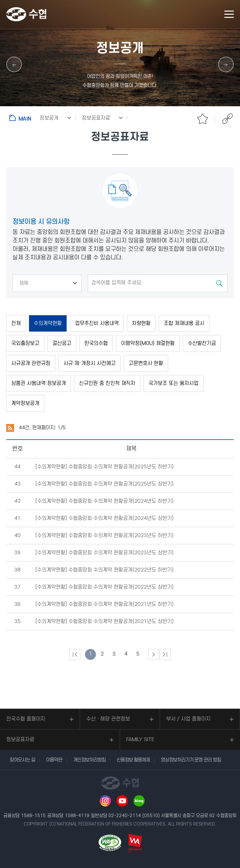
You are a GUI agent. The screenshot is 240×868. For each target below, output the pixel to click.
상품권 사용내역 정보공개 (39, 383)
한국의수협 (96, 343)
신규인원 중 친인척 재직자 (107, 383)
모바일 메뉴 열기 (229, 14)
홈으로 (21, 118)
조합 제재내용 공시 (184, 323)
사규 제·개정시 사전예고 (90, 363)
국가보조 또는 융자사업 (173, 383)
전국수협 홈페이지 (26, 719)
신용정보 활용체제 (133, 760)
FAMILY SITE (140, 740)
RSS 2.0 (10, 428)
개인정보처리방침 (89, 760)
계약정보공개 (25, 403)
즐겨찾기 (202, 119)
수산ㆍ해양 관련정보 (108, 719)
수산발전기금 (202, 343)
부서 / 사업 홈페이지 (188, 719)
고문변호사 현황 (146, 363)
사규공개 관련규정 (31, 363)
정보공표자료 (20, 740)
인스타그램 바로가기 (105, 801)
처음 (75, 654)
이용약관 (54, 760)
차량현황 (141, 323)
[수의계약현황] (104, 467)
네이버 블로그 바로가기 (139, 801)
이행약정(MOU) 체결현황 (148, 343)
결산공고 (62, 343)
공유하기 (227, 119)
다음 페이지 (154, 654)
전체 (16, 323)
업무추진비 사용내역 (97, 323)
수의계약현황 (48, 323)
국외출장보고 (25, 343)
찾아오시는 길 (22, 760)
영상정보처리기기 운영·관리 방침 (191, 760)
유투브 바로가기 (122, 801)
